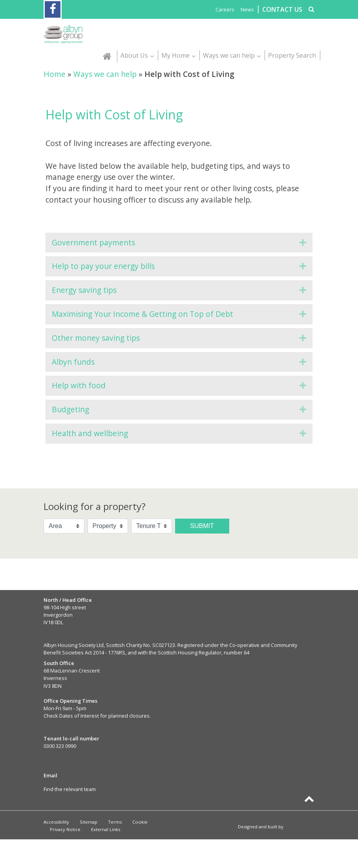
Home (55, 74)
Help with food (79, 385)
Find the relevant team (70, 789)
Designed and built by (279, 827)
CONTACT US (282, 9)
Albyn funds (73, 362)
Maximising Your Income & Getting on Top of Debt (142, 314)
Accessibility (56, 822)
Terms (115, 822)
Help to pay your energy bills (103, 266)
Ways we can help (105, 74)
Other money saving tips (96, 338)
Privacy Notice (65, 829)
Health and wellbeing (90, 433)
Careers (225, 9)
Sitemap (89, 822)
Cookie (140, 822)
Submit (202, 526)
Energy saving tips (84, 290)
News (247, 9)
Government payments (93, 242)
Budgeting (70, 409)
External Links (106, 829)
